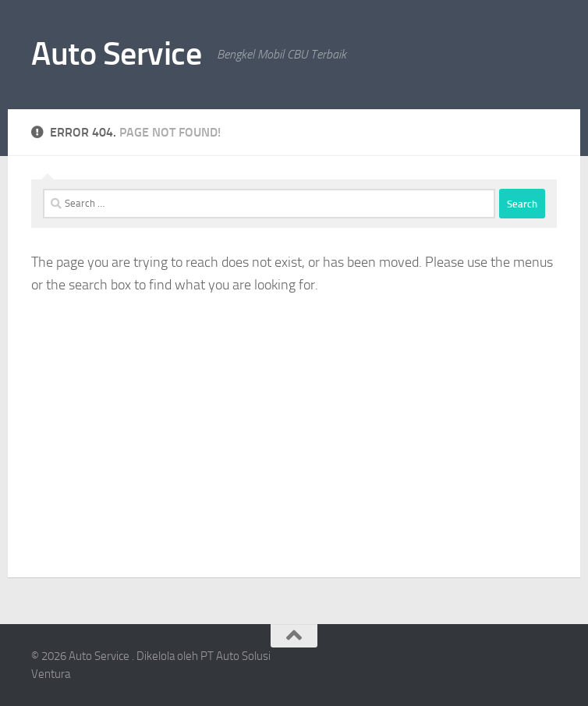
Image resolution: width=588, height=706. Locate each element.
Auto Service (116, 54)
